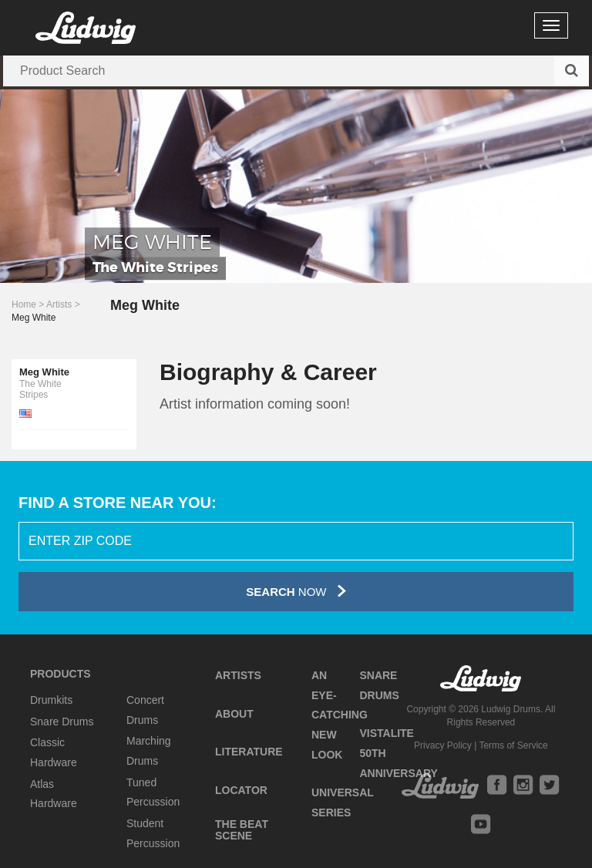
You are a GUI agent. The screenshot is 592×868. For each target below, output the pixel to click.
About (234, 714)
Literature (249, 752)
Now (296, 591)
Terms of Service (513, 745)
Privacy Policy (443, 745)
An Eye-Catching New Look (340, 715)
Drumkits (51, 700)
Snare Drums (62, 722)
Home (24, 304)
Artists (59, 304)
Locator (241, 790)
